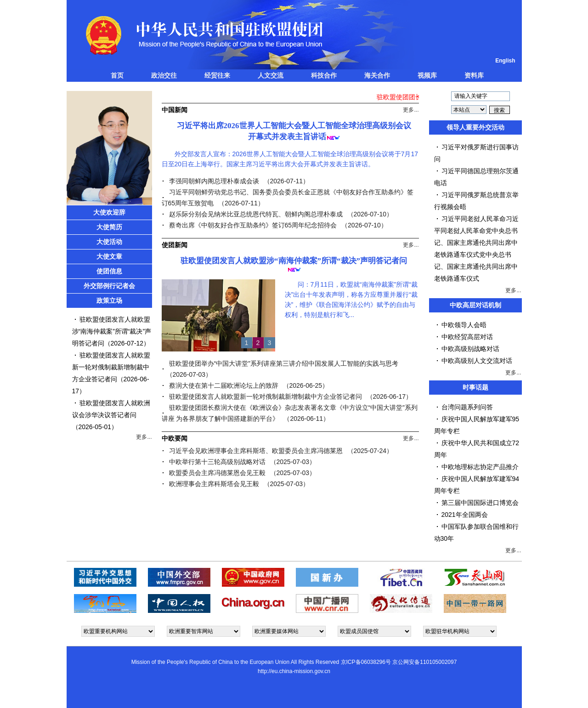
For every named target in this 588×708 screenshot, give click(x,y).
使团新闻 (175, 245)
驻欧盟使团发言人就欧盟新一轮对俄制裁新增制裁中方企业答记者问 (111, 367)
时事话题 (475, 387)
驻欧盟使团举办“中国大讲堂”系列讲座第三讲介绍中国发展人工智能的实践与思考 (284, 363)
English (505, 61)
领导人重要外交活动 (475, 127)
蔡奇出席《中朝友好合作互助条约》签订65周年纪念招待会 (253, 225)
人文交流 (271, 75)
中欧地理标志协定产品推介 (480, 467)
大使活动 (109, 242)
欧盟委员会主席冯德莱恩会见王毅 (217, 473)
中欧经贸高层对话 (467, 337)
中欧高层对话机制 (475, 305)
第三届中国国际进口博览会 (480, 503)
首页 (117, 75)
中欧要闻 (175, 438)
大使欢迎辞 (109, 212)
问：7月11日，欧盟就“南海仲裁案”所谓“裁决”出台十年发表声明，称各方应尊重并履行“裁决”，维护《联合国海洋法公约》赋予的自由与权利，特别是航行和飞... (351, 300)
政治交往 (164, 75)
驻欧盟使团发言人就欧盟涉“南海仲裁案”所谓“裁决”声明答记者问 (112, 331)
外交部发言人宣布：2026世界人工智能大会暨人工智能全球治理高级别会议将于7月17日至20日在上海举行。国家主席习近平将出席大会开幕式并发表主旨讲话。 (290, 159)
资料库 (474, 75)
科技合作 (324, 75)
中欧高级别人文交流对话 (477, 361)
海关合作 (377, 75)
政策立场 (109, 300)
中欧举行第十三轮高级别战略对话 (217, 462)
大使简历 (109, 227)
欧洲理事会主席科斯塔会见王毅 (214, 484)
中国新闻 (175, 110)
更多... (144, 437)
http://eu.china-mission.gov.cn (294, 671)
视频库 (427, 75)
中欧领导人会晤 (464, 325)
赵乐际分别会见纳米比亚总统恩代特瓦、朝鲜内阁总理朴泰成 (256, 214)
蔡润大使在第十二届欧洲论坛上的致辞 (224, 385)
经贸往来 (217, 75)
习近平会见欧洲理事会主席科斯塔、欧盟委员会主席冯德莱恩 (256, 451)
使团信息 (109, 271)
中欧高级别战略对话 (470, 349)
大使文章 (109, 256)
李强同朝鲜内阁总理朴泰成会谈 (214, 181)
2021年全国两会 (465, 515)
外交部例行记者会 (109, 286)
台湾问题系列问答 (467, 407)
